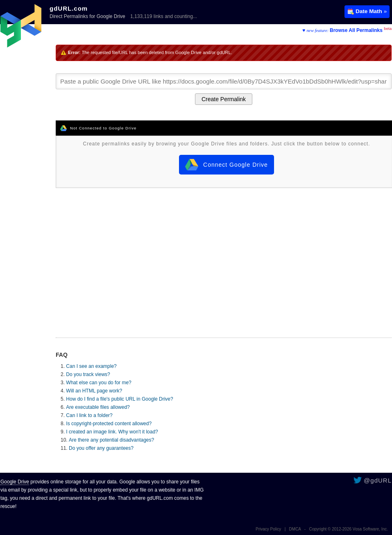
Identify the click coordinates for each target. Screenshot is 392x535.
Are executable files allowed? (98, 407)
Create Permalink (224, 99)
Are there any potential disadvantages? (111, 440)
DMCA (295, 529)
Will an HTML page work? (94, 391)
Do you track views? (88, 374)
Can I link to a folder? (89, 415)
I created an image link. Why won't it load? (112, 432)
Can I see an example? (91, 366)
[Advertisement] (224, 254)
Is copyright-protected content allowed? (109, 424)
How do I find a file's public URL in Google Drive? (119, 399)
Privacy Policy (268, 529)
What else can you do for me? (99, 383)
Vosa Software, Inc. (370, 529)
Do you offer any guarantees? (101, 448)
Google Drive (15, 482)
